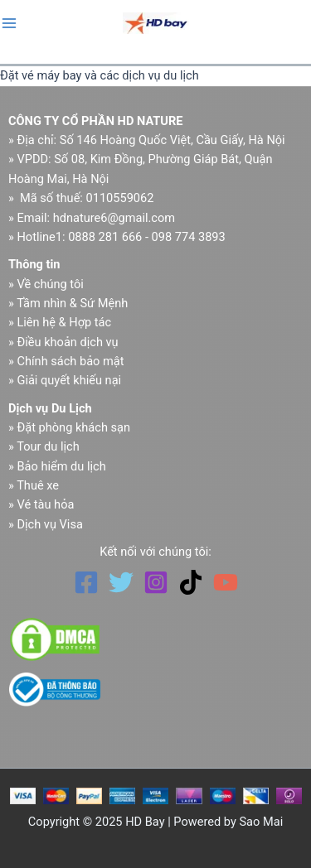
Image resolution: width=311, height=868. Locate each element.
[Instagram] (156, 582)
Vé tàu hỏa (45, 504)
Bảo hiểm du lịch (61, 466)
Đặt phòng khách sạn (73, 427)
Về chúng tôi (50, 284)
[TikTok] (191, 582)
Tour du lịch (48, 446)
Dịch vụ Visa (49, 524)
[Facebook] (86, 582)
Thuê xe (38, 485)
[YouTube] (226, 582)
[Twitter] (121, 582)
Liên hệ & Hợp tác (64, 322)
